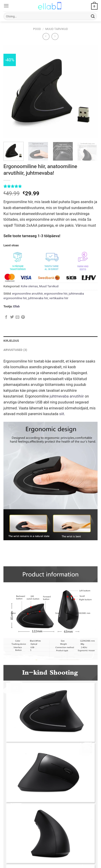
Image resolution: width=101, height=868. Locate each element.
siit (62, 414)
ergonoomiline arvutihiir (28, 294)
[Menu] (6, 6)
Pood (37, 29)
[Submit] (93, 16)
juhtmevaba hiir (38, 298)
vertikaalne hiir (59, 298)
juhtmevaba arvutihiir (67, 396)
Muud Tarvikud (57, 29)
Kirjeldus (11, 341)
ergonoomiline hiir (56, 294)
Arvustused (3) (15, 350)
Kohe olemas (29, 286)
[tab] (50, 341)
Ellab (17, 306)
